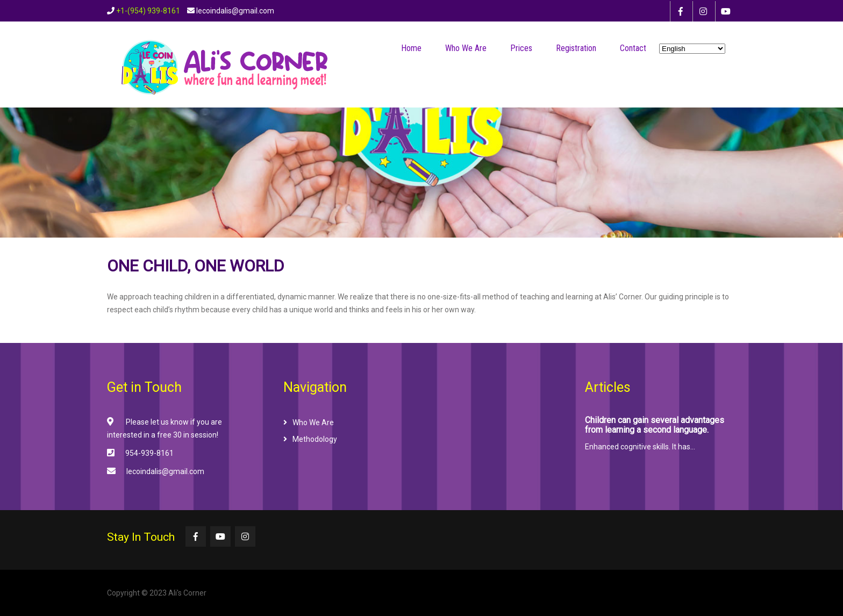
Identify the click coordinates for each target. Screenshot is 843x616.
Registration (576, 48)
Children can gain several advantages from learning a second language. (655, 425)
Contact (633, 48)
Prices (521, 48)
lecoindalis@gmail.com (165, 471)
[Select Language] (692, 49)
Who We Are (466, 48)
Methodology (315, 439)
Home (411, 48)
